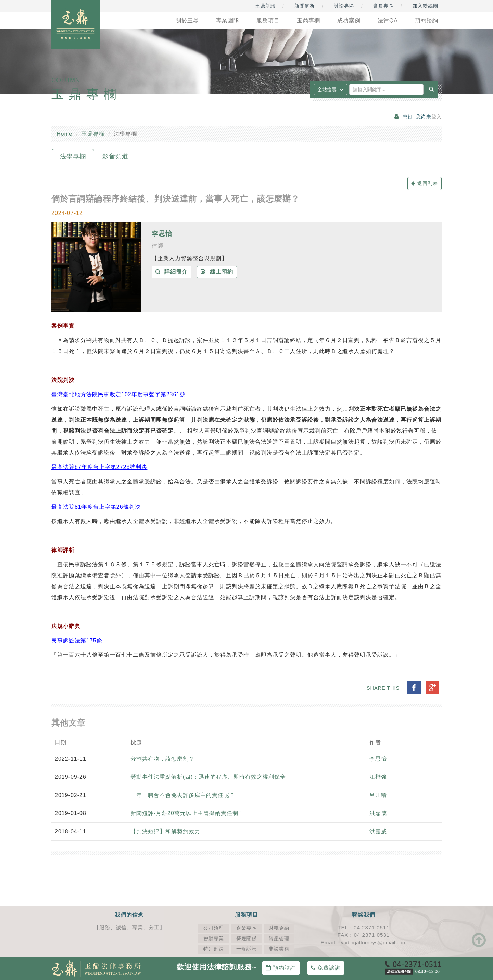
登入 (437, 117)
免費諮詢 (326, 968)
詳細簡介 (172, 272)
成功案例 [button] (349, 20)
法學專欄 (73, 156)
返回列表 (425, 183)
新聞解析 (305, 6)
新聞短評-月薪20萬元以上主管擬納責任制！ (187, 813)
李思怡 (162, 234)
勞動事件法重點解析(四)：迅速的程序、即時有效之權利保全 (208, 777)
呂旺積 (378, 795)
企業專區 (246, 928)
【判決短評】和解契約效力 (165, 831)
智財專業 (214, 939)
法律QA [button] (388, 20)
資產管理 (279, 939)
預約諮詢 (281, 968)
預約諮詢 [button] (427, 20)
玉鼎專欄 (93, 134)
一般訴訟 (246, 949)
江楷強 (378, 777)
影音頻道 (115, 156)
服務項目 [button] (268, 20)
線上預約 (217, 272)
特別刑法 (214, 949)
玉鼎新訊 (265, 6)
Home (65, 134)
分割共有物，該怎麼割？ (162, 759)
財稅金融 (279, 928)
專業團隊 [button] (228, 20)
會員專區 (383, 6)
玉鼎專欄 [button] (308, 20)
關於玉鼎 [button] (187, 20)
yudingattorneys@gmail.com (374, 942)
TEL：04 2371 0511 (364, 927)
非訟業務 (279, 949)
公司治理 (214, 928)
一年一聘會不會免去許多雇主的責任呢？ (184, 795)
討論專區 (344, 6)
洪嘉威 (378, 813)
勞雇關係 (246, 939)
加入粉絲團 (425, 6)
